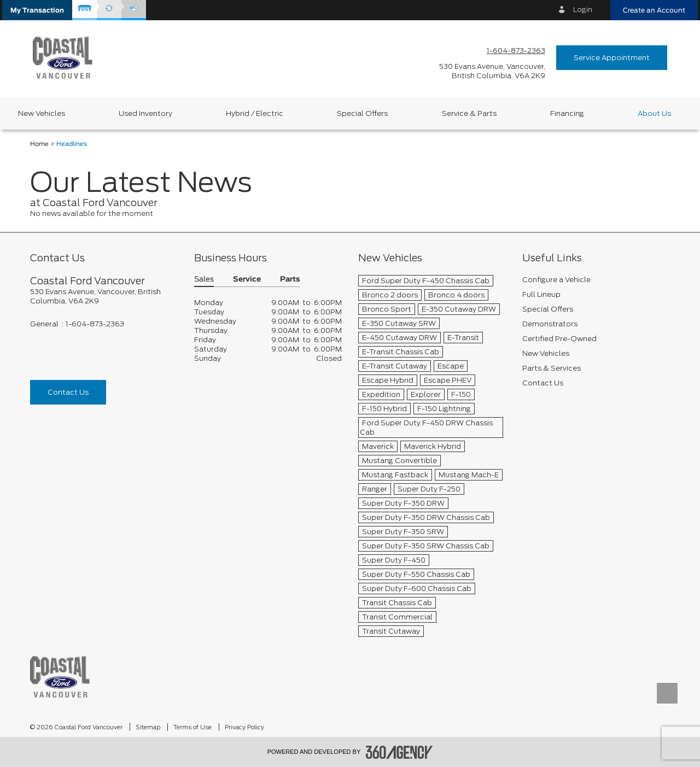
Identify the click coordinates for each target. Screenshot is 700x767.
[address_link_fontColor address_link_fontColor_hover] (492, 71)
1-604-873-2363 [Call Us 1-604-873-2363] (516, 51)
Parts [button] (290, 280)
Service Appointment (612, 58)
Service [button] (247, 280)
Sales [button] (204, 280)
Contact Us (68, 392)
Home (39, 144)
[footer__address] (104, 296)
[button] (37, 10)
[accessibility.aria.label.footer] (399, 752)
